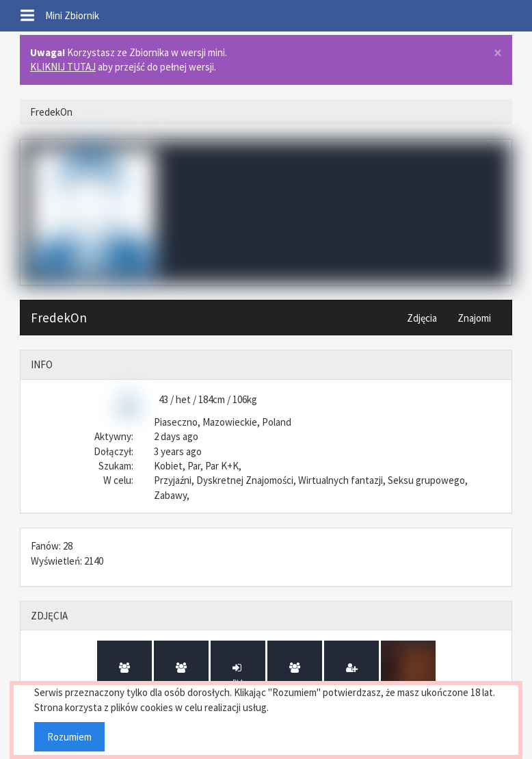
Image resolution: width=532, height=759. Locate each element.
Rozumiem (69, 737)
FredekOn (59, 318)
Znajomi (474, 318)
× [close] (498, 53)
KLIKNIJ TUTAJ (63, 67)
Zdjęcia (422, 318)
